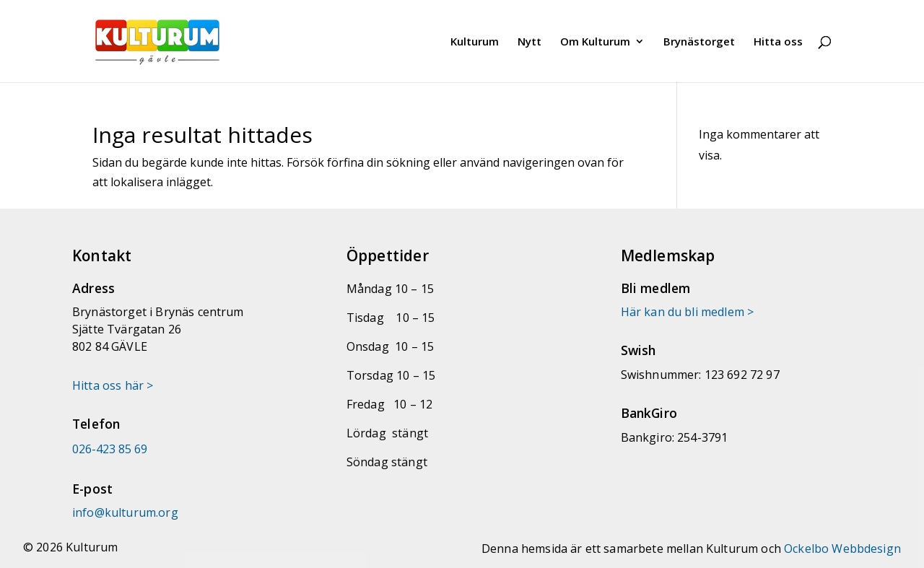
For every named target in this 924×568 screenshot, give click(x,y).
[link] (177, 40)
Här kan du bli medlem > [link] (688, 312)
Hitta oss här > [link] (113, 385)
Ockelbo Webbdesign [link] (842, 549)
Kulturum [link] (475, 42)
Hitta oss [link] (778, 42)
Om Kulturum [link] (595, 42)
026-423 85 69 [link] (110, 449)
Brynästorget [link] (699, 42)
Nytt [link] (529, 42)
